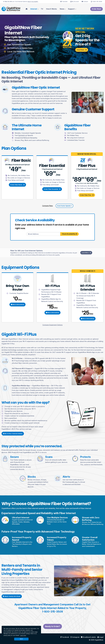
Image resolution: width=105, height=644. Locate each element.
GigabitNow (99, 640)
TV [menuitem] (42, 9)
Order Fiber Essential (52, 189)
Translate (64, 2)
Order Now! (96, 9)
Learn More (91, 263)
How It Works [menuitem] (51, 9)
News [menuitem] (62, 9)
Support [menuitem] (71, 9)
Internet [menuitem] (34, 9)
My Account (75, 2)
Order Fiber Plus (87, 195)
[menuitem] (27, 9)
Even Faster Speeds (64, 206)
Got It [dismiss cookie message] (21, 639)
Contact (85, 2)
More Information (17, 310)
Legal (100, 637)
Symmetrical (18, 45)
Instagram (75, 637)
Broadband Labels (88, 637)
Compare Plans (48, 206)
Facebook (65, 637)
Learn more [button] (23, 635)
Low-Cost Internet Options (21, 2)
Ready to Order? (53, 631)
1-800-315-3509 (96, 2)
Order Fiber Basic (17, 185)
